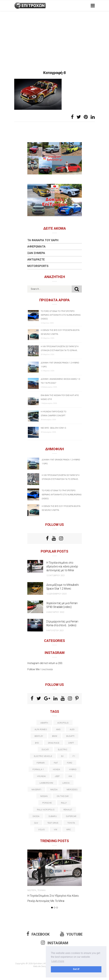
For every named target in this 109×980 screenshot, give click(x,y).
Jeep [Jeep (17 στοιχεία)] (57, 776)
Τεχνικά (41, 890)
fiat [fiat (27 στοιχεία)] (56, 763)
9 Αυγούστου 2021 (55, 630)
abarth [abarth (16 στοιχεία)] (44, 723)
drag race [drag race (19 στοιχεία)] (54, 743)
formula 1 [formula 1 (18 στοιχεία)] (38, 769)
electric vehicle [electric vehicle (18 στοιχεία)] (43, 756)
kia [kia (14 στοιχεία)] (70, 776)
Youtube (71, 934)
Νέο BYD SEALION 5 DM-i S (53, 428)
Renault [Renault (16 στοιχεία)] (68, 810)
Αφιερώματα (36, 246)
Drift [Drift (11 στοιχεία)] (71, 743)
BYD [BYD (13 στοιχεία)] (37, 743)
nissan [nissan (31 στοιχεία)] (44, 796)
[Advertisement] (55, 35)
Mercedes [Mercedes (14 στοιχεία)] (72, 790)
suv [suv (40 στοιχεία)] (36, 823)
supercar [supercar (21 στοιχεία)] (71, 816)
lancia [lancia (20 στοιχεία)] (66, 783)
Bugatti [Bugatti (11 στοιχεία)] (70, 736)
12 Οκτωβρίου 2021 (56, 575)
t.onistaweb (47, 669)
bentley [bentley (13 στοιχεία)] (39, 736)
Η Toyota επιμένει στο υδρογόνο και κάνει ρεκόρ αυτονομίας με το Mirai (62, 566)
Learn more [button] (58, 961)
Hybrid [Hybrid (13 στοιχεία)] (73, 769)
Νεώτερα (32, 890)
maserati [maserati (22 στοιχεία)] (36, 790)
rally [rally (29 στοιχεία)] (64, 803)
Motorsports (38, 266)
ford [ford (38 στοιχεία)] (70, 763)
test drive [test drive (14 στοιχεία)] (53, 823)
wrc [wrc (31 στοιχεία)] (69, 830)
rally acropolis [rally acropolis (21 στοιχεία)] (46, 810)
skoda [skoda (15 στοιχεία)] (36, 816)
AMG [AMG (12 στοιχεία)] (58, 729)
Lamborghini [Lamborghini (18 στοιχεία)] (46, 783)
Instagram (55, 943)
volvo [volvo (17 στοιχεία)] (41, 830)
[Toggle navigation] (92, 6)
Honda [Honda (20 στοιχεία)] (56, 769)
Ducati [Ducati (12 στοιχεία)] (45, 750)
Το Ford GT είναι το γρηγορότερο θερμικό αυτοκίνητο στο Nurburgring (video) (61, 315)
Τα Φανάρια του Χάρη (43, 240)
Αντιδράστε (36, 259)
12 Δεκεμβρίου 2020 (56, 594)
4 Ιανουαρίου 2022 (55, 612)
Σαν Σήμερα (36, 253)
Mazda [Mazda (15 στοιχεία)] (54, 790)
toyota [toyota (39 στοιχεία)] (71, 823)
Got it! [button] (76, 969)
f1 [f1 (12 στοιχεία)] (74, 756)
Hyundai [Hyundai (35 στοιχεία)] (41, 776)
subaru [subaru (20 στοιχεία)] (53, 816)
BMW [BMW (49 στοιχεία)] (55, 736)
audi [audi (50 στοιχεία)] (72, 729)
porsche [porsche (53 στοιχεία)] (47, 803)
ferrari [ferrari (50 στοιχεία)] (41, 763)
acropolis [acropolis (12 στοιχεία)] (63, 723)
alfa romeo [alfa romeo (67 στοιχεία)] (41, 729)
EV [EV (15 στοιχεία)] (62, 756)
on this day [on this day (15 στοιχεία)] (63, 796)
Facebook (38, 934)
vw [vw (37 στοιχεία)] (55, 830)
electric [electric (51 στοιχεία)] (63, 750)
